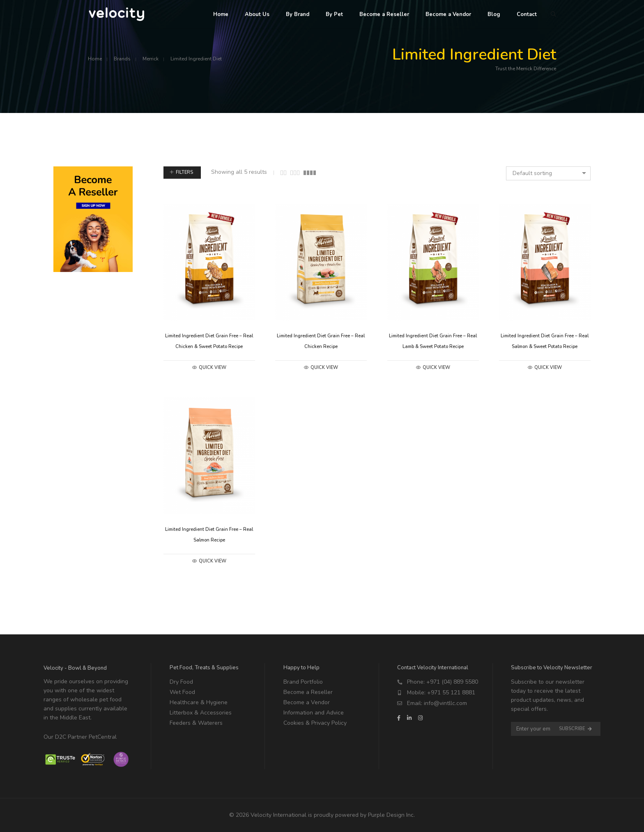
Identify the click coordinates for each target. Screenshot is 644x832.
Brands (122, 59)
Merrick (151, 59)
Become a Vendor (307, 702)
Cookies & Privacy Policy (315, 723)
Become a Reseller (308, 692)
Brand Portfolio (303, 682)
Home (95, 59)
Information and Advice (314, 713)
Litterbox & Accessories (201, 713)
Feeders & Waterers (196, 723)
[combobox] (548, 173)
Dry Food (181, 682)
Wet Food (182, 692)
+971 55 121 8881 (451, 693)
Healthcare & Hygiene (199, 702)
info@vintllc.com (445, 703)
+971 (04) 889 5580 (452, 682)
